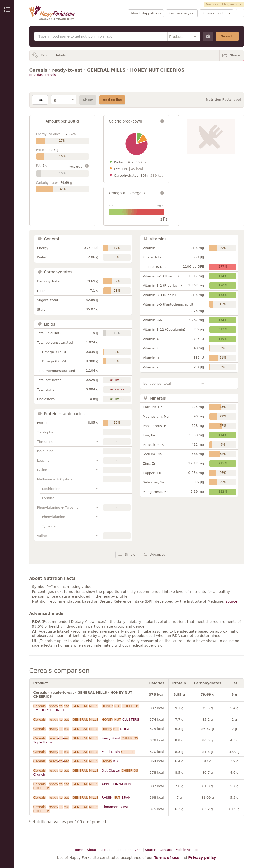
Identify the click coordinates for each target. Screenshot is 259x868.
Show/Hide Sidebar (7, 11)
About (91, 850)
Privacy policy (202, 858)
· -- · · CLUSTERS (86, 719)
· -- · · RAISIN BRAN (82, 797)
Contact (166, 850)
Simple (130, 555)
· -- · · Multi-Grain (84, 752)
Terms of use (167, 858)
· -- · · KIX (76, 761)
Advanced (158, 555)
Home (78, 850)
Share (235, 55)
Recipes (106, 850)
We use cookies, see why (224, 4)
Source (151, 850)
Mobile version (187, 850)
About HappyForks (146, 13)
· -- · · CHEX (81, 729)
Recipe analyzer (182, 13)
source (231, 601)
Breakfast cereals (43, 75)
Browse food (213, 13)
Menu (240, 13)
